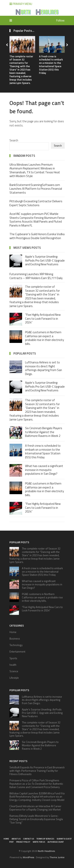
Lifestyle (14, 678)
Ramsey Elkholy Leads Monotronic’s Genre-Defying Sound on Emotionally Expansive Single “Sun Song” (36, 819)
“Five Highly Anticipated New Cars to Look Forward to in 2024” (43, 318)
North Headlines (46, 851)
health (13, 665)
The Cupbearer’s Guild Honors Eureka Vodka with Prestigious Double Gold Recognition (37, 236)
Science (14, 671)
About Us (16, 839)
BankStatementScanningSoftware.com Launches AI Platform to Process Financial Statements (36, 189)
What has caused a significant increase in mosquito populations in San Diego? (44, 470)
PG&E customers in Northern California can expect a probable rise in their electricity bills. (44, 338)
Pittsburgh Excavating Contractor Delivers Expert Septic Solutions (36, 203)
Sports (13, 658)
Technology (16, 645)
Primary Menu (21, 4)
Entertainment (17, 652)
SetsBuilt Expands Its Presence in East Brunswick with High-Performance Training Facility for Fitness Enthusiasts (37, 771)
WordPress (29, 857)
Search (14, 140)
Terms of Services (45, 839)
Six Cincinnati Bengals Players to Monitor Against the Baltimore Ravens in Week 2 (44, 432)
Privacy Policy (23, 842)
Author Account (56, 842)
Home (13, 632)
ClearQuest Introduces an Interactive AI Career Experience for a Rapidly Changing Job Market (35, 808)
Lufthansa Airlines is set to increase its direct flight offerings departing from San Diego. (44, 368)
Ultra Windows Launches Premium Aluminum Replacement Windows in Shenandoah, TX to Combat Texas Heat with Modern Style (35, 170)
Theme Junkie (57, 857)
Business (15, 639)
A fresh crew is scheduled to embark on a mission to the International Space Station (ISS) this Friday (51, 65)
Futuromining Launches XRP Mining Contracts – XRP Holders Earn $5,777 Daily (36, 276)
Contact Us (29, 839)
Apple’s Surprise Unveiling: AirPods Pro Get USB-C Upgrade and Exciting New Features (45, 260)
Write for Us (39, 842)
